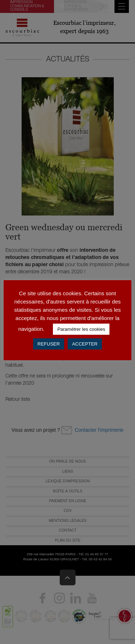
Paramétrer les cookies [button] (81, 329)
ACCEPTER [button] (85, 344)
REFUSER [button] (49, 344)
